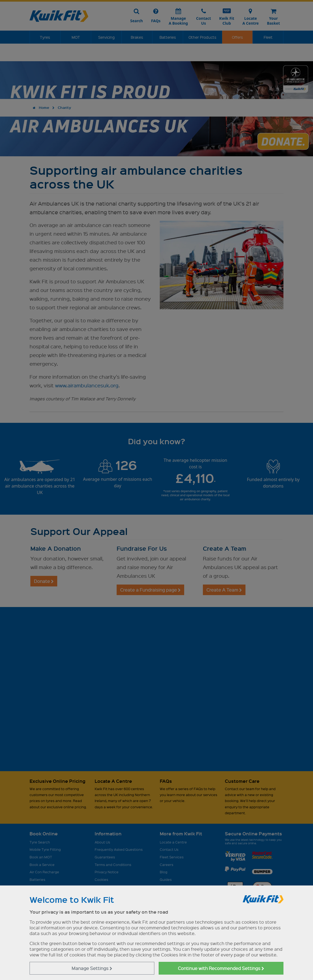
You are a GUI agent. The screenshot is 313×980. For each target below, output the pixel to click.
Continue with (221, 968)
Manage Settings (92, 968)
